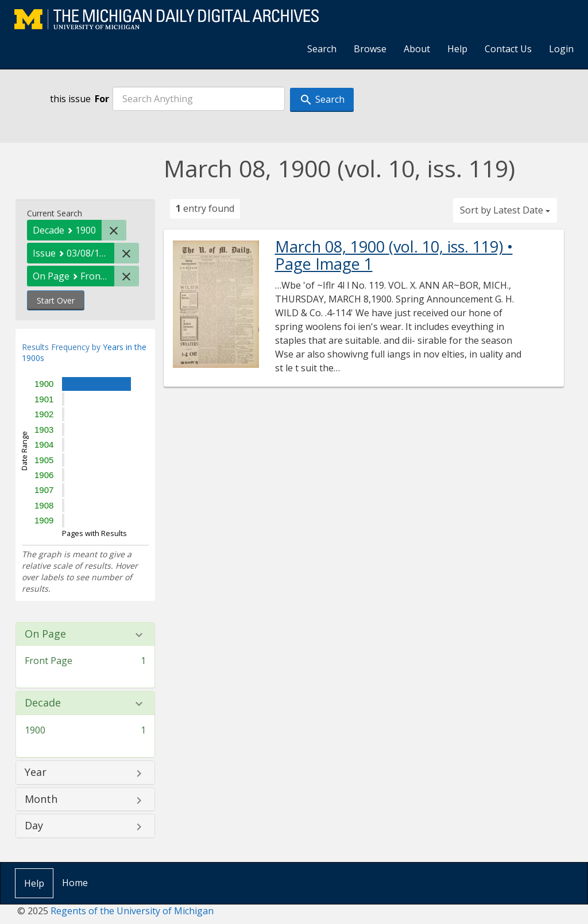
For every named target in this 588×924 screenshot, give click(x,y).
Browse (370, 49)
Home (75, 883)
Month (41, 799)
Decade (43, 703)
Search (322, 49)
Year (36, 772)
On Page (45, 634)
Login (561, 49)
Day (34, 826)
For (102, 99)
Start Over (56, 300)
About (417, 49)
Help (457, 49)
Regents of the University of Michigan (132, 911)
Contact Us (508, 49)
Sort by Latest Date (505, 210)
